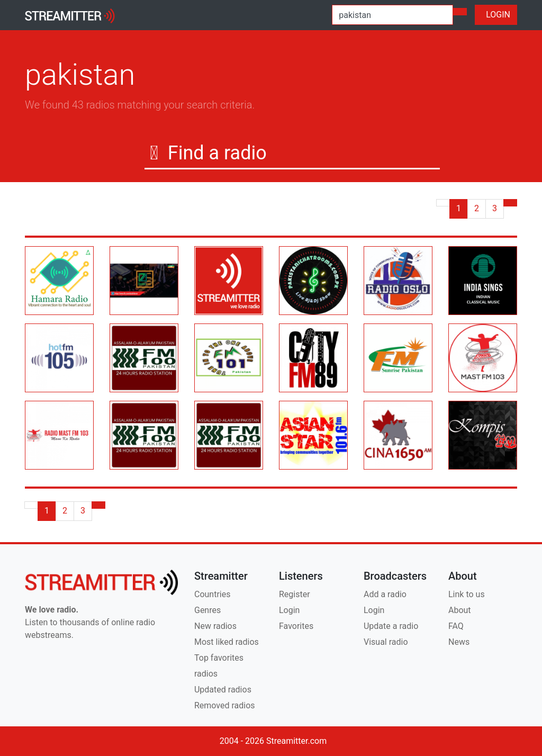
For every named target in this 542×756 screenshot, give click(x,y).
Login (289, 610)
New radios (215, 626)
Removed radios (225, 705)
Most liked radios (227, 642)
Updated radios (223, 690)
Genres (207, 610)
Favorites (296, 626)
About (460, 610)
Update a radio (391, 626)
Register (295, 594)
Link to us (467, 594)
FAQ (456, 626)
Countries (212, 594)
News (459, 642)
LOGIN (496, 15)
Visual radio (386, 642)
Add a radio (385, 594)
